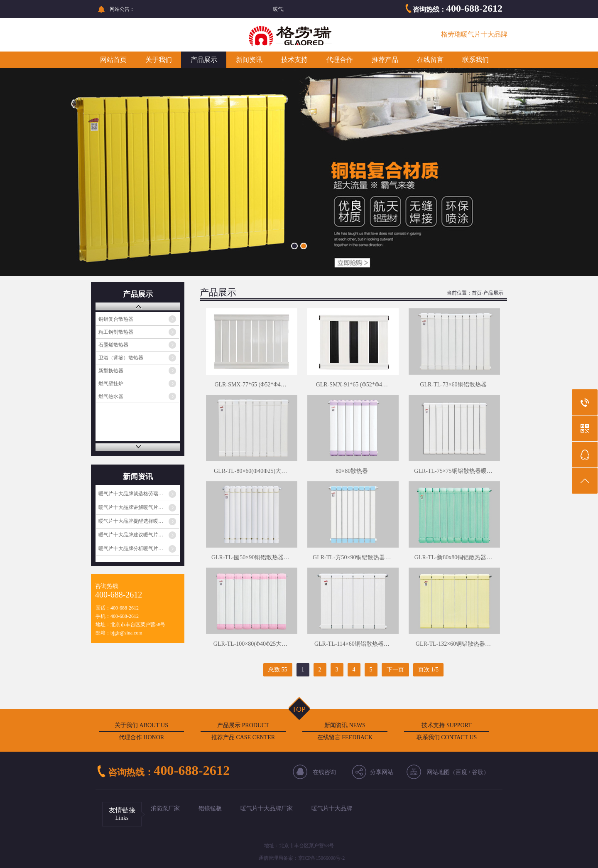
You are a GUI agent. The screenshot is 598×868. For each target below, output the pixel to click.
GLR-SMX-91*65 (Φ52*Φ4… (352, 385)
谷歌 (478, 772)
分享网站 (382, 772)
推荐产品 (385, 60)
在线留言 (430, 60)
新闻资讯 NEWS (345, 725)
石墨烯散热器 (113, 345)
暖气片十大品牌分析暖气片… (131, 548)
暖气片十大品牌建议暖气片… (131, 535)
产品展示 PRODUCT (243, 725)
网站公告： (122, 9)
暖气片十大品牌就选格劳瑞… (131, 494)
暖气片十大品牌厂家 (267, 808)
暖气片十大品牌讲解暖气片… (131, 507)
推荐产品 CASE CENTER (243, 737)
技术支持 (294, 60)
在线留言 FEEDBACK (345, 737)
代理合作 (340, 60)
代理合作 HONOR (141, 737)
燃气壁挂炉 (111, 384)
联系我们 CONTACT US (447, 737)
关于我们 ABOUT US (141, 725)
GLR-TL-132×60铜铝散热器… (453, 644)
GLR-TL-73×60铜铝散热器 (453, 385)
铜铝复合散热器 (116, 319)
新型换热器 (111, 371)
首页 (477, 293)
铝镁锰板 (210, 808)
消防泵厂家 (165, 808)
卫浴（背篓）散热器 (121, 358)
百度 (461, 772)
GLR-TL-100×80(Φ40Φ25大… (250, 644)
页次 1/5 (428, 670)
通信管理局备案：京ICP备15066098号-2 (302, 858)
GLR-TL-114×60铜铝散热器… (352, 644)
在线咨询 (324, 772)
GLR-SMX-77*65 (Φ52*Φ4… (250, 385)
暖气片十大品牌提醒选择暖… (131, 521)
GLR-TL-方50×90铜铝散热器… (352, 557)
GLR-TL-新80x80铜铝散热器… (453, 557)
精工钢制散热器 (116, 332)
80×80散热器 (352, 471)
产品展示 (204, 60)
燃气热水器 (111, 396)
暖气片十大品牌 (332, 808)
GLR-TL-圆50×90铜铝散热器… (250, 557)
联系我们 (475, 60)
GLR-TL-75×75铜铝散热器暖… (453, 471)
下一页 (395, 670)
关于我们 (159, 60)
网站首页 (113, 60)
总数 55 (278, 670)
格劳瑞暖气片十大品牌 (474, 34)
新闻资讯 (249, 60)
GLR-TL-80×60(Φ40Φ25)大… (250, 471)
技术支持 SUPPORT (446, 725)
